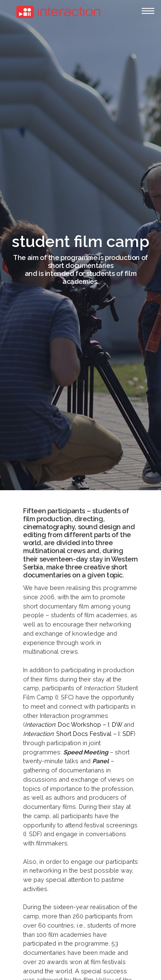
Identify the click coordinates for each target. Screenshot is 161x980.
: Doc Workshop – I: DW (73, 724)
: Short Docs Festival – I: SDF (78, 734)
